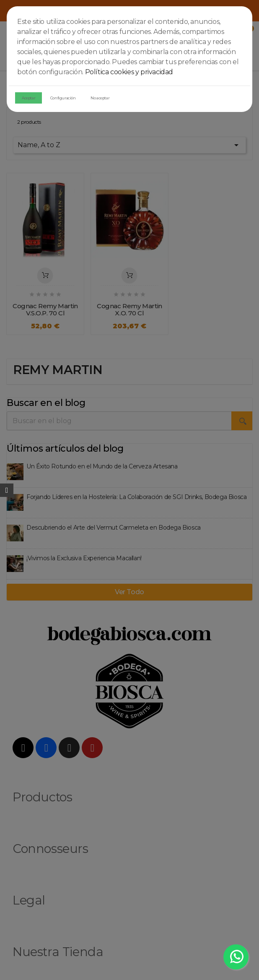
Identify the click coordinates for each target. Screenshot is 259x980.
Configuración (63, 98)
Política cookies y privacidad (129, 72)
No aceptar (100, 98)
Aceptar (28, 98)
